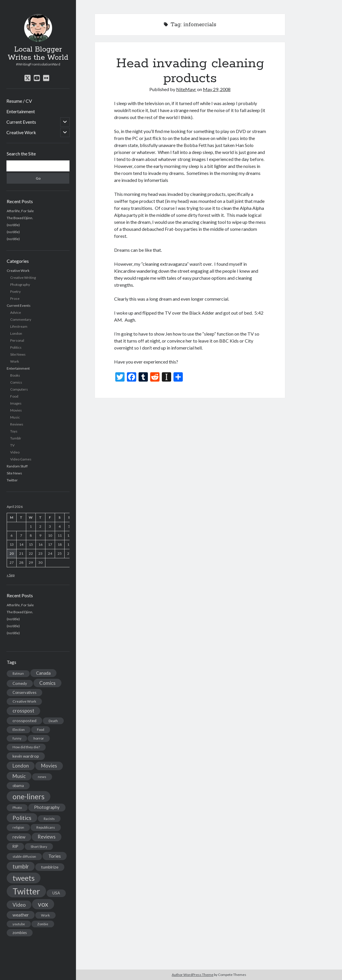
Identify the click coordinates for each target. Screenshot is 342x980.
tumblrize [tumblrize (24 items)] (50, 867)
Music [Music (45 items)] (19, 776)
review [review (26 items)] (19, 837)
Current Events (21, 122)
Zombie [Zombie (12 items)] (43, 924)
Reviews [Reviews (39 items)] (47, 837)
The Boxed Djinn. (20, 218)
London (16, 333)
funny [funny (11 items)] (17, 738)
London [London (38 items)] (21, 766)
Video (15, 452)
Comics (16, 382)
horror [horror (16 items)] (39, 738)
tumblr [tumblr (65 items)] (21, 866)
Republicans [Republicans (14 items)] (46, 827)
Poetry (15, 291)
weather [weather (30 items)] (21, 915)
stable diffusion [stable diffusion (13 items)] (24, 856)
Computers (19, 389)
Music (15, 417)
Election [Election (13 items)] (19, 730)
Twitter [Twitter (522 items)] (26, 891)
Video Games (21, 459)
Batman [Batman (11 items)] (18, 673)
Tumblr (16, 438)
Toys (14, 431)
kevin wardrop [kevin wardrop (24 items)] (26, 756)
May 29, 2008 (217, 89)
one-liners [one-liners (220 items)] (29, 796)
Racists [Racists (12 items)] (49, 819)
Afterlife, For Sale (20, 211)
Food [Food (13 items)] (41, 730)
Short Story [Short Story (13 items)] (39, 847)
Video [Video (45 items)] (19, 905)
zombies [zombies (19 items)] (20, 933)
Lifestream (19, 326)
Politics (16, 347)
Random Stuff (17, 466)
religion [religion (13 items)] (18, 827)
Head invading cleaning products (190, 71)
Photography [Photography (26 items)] (47, 807)
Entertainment (21, 111)
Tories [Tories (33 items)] (55, 856)
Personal (17, 340)
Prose (15, 298)
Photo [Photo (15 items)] (17, 808)
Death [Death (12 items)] (53, 721)
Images (16, 403)
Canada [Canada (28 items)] (43, 673)
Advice (16, 312)
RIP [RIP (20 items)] (15, 846)
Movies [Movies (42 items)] (49, 766)
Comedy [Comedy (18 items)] (20, 683)
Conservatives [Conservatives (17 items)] (24, 692)
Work (15, 361)
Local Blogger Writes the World (38, 54)
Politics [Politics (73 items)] (22, 818)
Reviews (17, 424)
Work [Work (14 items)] (45, 915)
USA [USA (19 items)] (56, 893)
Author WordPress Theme (193, 975)
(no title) (13, 225)
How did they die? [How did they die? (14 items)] (26, 747)
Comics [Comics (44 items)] (47, 683)
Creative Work (21, 132)
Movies (16, 410)
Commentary (21, 319)
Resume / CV (19, 101)
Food (14, 396)
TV (12, 445)
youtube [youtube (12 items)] (19, 924)
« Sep (11, 575)
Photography (20, 285)
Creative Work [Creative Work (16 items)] (24, 701)
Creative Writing (23, 278)
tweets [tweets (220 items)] (24, 878)
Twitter (12, 480)
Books (15, 375)
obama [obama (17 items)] (18, 786)
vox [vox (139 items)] (43, 904)
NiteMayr (186, 89)
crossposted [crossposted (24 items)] (24, 721)
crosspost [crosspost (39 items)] (23, 711)
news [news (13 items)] (42, 777)
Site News (18, 354)
